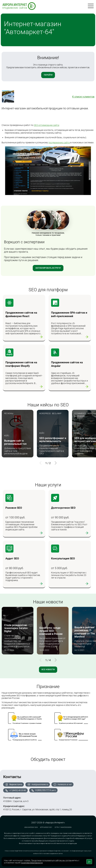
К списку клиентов (83, 97)
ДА (89, 862)
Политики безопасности (32, 863)
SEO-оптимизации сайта (46, 125)
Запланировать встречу (48, 268)
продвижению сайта (59, 143)
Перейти (48, 75)
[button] (56, 463)
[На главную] (19, 6)
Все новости (48, 670)
